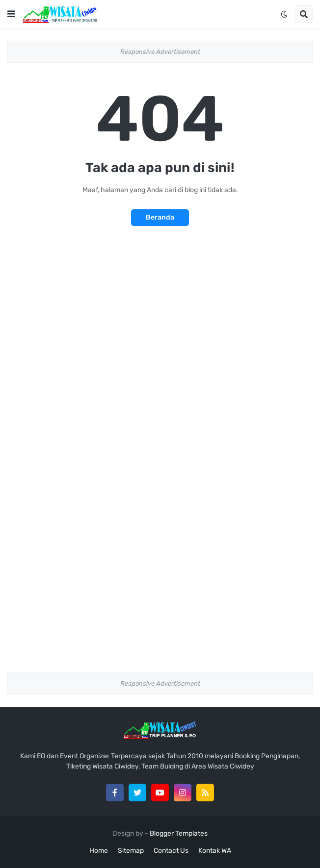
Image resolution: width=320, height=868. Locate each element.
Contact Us (171, 851)
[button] (11, 14)
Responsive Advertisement (160, 52)
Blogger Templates (179, 833)
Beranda (160, 217)
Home (99, 851)
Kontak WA (215, 851)
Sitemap (131, 851)
